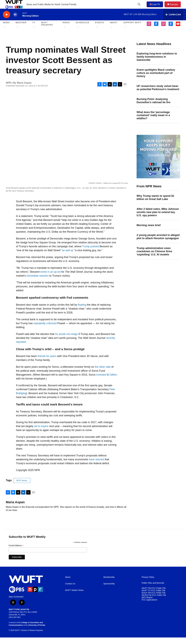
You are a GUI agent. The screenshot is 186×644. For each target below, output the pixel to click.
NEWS (6, 29)
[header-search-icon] (139, 8)
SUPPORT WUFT (132, 29)
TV (34, 29)
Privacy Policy (148, 584)
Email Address (16, 552)
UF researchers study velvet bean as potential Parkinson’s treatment (158, 94)
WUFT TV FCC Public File (154, 597)
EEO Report (147, 604)
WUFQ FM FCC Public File (154, 602)
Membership (109, 584)
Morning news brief (149, 232)
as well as (68, 257)
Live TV (156, 8)
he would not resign (66, 341)
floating (82, 311)
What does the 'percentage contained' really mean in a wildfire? (153, 122)
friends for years (47, 363)
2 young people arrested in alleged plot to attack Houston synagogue (158, 243)
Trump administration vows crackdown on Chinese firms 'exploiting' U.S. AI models (154, 258)
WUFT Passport (47, 30)
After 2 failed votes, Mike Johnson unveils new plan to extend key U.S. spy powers (158, 219)
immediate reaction (37, 282)
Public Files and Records (153, 590)
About (68, 584)
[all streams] (173, 21)
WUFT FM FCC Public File (154, 595)
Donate (176, 8)
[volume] (15, 21)
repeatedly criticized (45, 330)
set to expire (41, 433)
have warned (96, 466)
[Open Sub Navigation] (5, 34)
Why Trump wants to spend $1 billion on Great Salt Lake (155, 204)
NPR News (22, 487)
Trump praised (90, 253)
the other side (103, 373)
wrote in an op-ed (50, 278)
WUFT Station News (74, 597)
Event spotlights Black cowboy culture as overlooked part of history (156, 80)
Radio (66, 29)
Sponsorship (109, 590)
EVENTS (99, 29)
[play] (7, 21)
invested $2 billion (107, 381)
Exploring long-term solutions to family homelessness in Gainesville (157, 63)
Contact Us (70, 590)
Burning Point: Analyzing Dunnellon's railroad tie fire (153, 107)
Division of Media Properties (32, 637)
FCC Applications (149, 606)
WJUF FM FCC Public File (154, 599)
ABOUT (114, 29)
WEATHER (21, 29)
